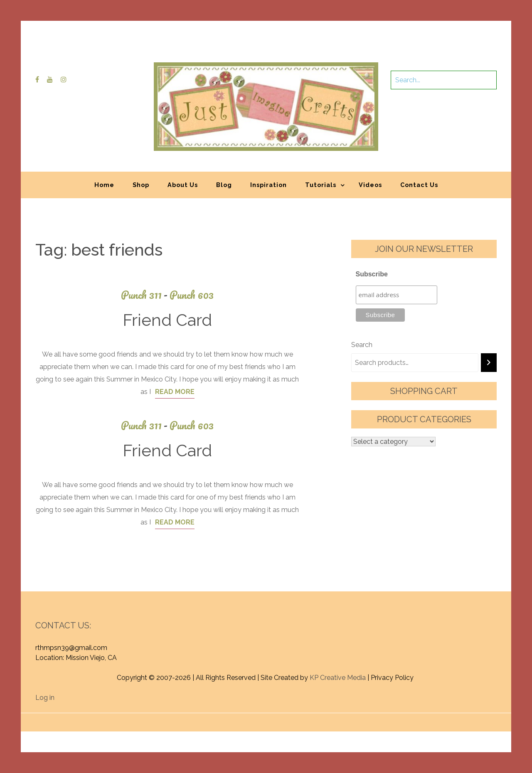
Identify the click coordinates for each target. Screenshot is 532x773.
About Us (183, 185)
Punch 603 (192, 295)
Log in (45, 698)
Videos (370, 185)
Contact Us (419, 185)
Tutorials (321, 185)
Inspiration (268, 185)
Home (104, 185)
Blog (224, 185)
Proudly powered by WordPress (205, 718)
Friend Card (167, 320)
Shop (141, 185)
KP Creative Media (338, 678)
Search (362, 345)
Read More (175, 392)
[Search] (489, 363)
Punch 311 (145, 295)
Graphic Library (353, 718)
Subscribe (372, 274)
